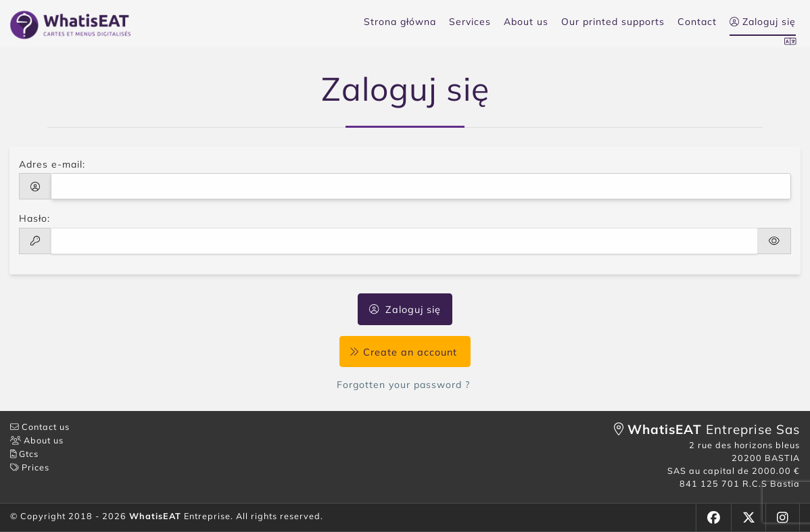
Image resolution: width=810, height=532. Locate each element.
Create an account (405, 352)
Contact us (40, 427)
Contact (697, 22)
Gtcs (24, 454)
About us (526, 22)
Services (470, 22)
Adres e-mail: (52, 164)
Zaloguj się (405, 310)
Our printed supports (613, 22)
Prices (30, 467)
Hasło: (34, 218)
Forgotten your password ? (405, 385)
